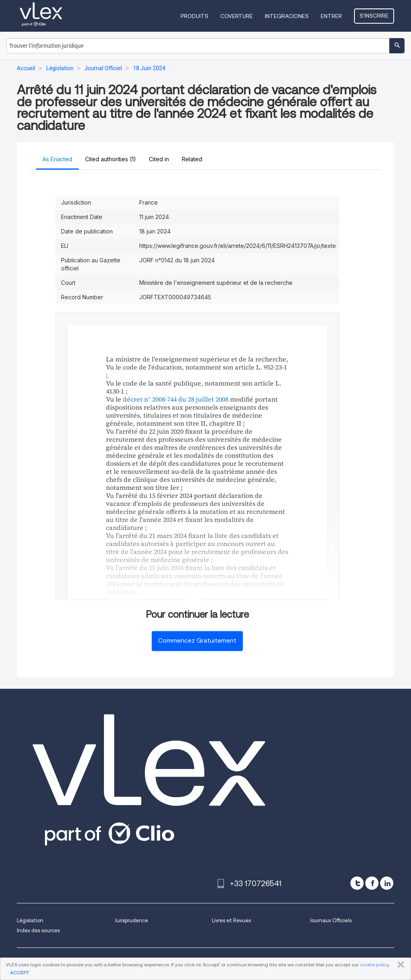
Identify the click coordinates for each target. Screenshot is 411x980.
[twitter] (357, 883)
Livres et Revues (231, 920)
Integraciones (287, 16)
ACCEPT (19, 973)
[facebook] (372, 883)
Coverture (237, 16)
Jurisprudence (131, 920)
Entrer (331, 16)
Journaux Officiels (331, 920)
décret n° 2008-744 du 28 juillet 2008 (176, 399)
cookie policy (374, 965)
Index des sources (38, 930)
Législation (30, 920)
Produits (194, 16)
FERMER (399, 965)
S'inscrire (374, 16)
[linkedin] (387, 883)
